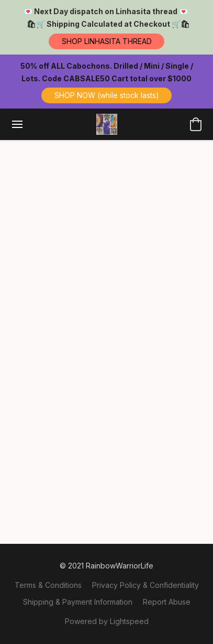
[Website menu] (17, 124)
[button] (107, 41)
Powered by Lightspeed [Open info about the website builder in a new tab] (107, 621)
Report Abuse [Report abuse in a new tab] (167, 602)
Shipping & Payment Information (78, 602)
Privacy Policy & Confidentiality (145, 585)
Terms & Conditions (48, 585)
